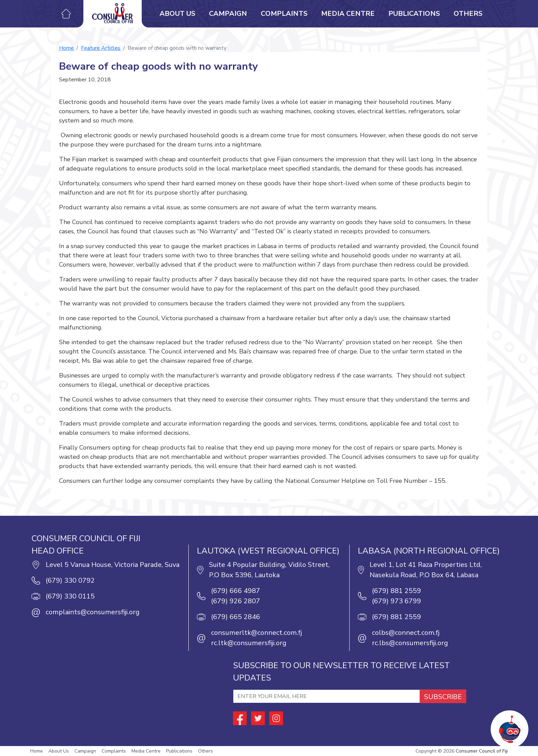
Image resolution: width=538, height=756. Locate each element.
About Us (177, 14)
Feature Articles (101, 48)
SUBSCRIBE (443, 697)
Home (66, 48)
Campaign (228, 14)
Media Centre (348, 14)
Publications (414, 14)
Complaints (284, 14)
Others (468, 14)
